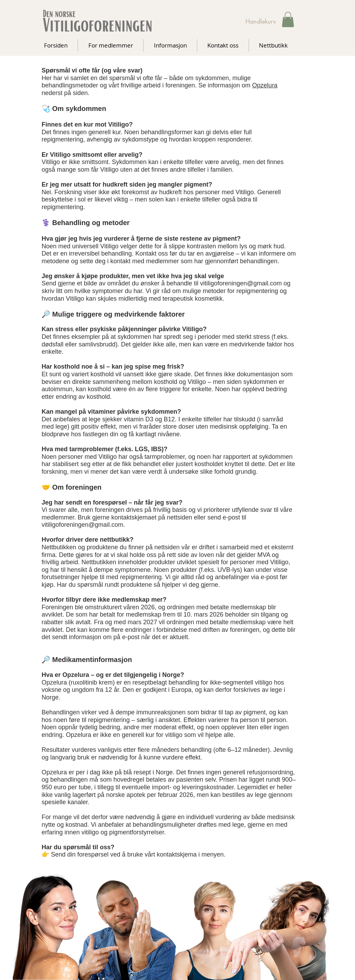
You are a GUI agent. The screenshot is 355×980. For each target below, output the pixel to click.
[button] (288, 19)
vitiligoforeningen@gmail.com (82, 525)
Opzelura (265, 85)
